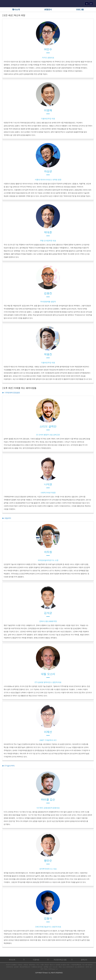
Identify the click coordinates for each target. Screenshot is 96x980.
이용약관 (36, 960)
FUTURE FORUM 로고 (48, 4)
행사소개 (16, 9)
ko (87, 4)
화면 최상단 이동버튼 (93, 974)
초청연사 (48, 9)
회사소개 (12, 960)
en (91, 4)
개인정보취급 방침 (60, 960)
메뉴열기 (4, 3)
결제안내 (84, 960)
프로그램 (80, 9)
